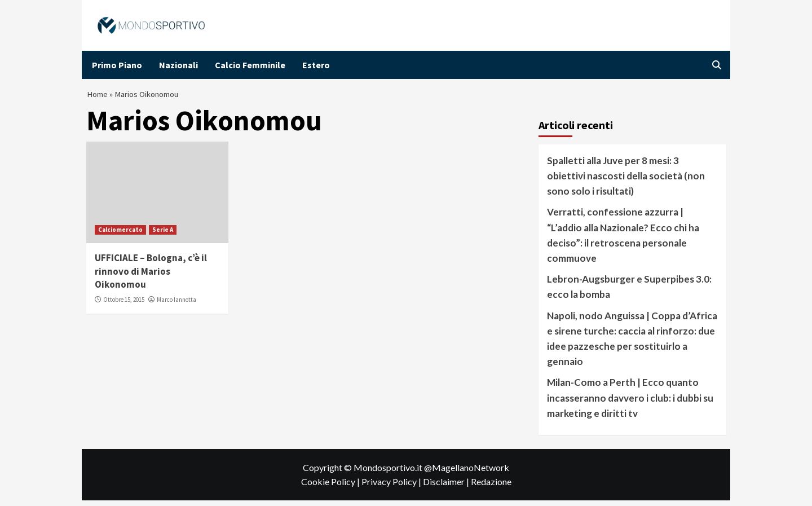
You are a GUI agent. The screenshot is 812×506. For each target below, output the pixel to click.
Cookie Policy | (331, 487)
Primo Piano (117, 65)
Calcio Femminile (250, 65)
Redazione (491, 487)
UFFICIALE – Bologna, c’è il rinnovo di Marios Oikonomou (151, 276)
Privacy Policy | (392, 487)
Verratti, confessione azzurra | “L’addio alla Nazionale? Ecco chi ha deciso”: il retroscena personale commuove (623, 241)
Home (98, 97)
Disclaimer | (447, 487)
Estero (316, 65)
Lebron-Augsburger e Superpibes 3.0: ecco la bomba (629, 292)
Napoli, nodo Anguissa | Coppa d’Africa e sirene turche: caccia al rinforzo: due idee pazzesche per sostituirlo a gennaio (632, 344)
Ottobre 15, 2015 (124, 305)
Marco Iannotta (176, 305)
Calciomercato (120, 235)
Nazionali (178, 65)
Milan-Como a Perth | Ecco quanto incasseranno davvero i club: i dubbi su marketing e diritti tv (630, 403)
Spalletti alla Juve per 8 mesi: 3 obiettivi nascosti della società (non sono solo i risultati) (626, 181)
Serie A (163, 235)
